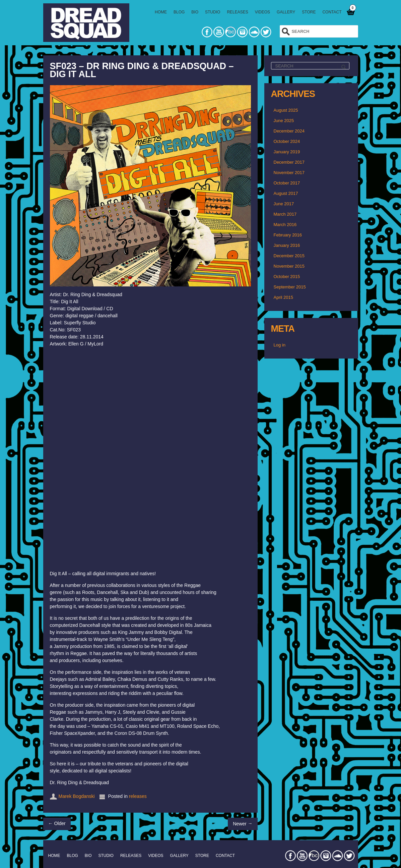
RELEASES (237, 12)
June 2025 (284, 121)
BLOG (179, 12)
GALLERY (286, 12)
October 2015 (287, 277)
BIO (195, 12)
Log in (280, 345)
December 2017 (289, 162)
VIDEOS (262, 12)
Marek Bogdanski (77, 796)
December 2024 (289, 131)
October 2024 (287, 141)
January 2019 (287, 152)
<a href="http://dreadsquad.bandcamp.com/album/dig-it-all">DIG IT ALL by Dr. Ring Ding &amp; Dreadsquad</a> (140, 458)
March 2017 (285, 214)
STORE (309, 12)
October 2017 (287, 183)
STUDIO (213, 12)
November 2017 (289, 173)
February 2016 (288, 235)
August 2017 (286, 193)
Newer (243, 824)
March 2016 (285, 225)
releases (138, 796)
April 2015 (284, 297)
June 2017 (284, 204)
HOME (161, 12)
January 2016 (287, 245)
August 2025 (286, 110)
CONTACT (332, 12)
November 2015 (289, 266)
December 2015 (289, 256)
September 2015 (290, 287)
